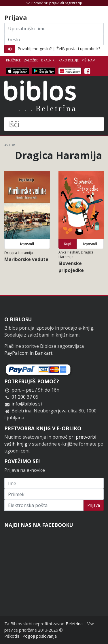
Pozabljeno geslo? (35, 49)
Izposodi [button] (27, 244)
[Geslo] (54, 40)
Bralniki (48, 60)
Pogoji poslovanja (40, 636)
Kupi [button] (68, 244)
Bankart (44, 353)
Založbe (31, 60)
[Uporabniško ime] (54, 29)
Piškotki (12, 636)
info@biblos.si (27, 404)
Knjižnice (13, 60)
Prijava (94, 505)
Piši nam (89, 60)
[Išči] (54, 124)
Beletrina (74, 624)
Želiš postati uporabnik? (78, 49)
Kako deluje (69, 60)
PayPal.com (16, 353)
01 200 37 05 (25, 397)
